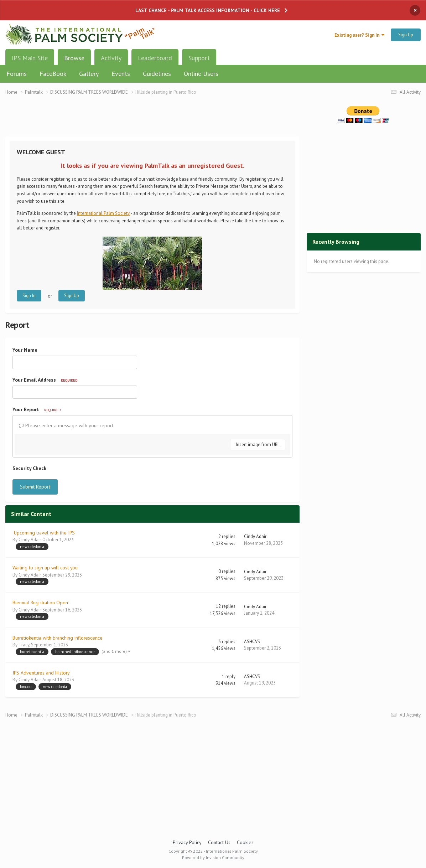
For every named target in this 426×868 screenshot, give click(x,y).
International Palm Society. (103, 213)
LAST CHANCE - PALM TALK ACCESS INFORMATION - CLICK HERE (208, 10)
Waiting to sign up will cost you (45, 568)
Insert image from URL (258, 445)
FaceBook (53, 74)
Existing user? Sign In (359, 35)
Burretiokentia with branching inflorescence (58, 638)
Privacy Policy (187, 842)
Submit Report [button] (35, 487)
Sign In (29, 296)
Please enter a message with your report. (67, 425)
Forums (17, 74)
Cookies (245, 842)
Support (199, 58)
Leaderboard (155, 58)
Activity (111, 58)
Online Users (201, 74)
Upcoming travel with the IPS (44, 533)
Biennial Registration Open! (41, 603)
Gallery (89, 74)
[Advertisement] (152, 120)
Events (121, 74)
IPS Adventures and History (41, 673)
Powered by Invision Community (213, 857)
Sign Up (406, 35)
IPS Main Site (30, 58)
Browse (74, 61)
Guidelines (157, 74)
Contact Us (219, 842)
